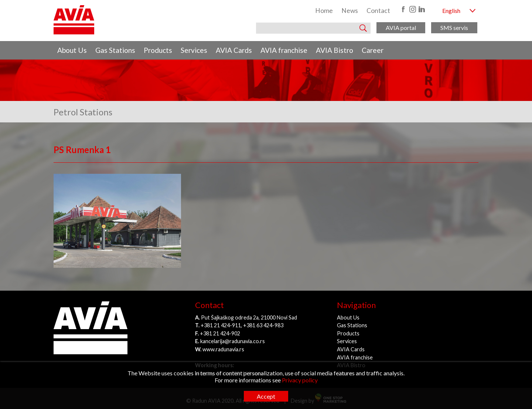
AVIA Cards (234, 50)
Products (158, 50)
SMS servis (454, 28)
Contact (378, 11)
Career (373, 50)
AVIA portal (401, 28)
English (451, 11)
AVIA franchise (284, 50)
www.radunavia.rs (223, 349)
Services (194, 50)
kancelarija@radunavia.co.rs (233, 341)
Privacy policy (300, 380)
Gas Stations (115, 50)
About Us (72, 50)
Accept (266, 396)
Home (324, 11)
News (350, 11)
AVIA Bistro (335, 50)
